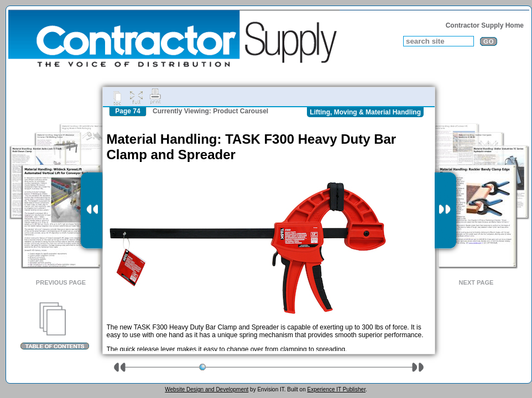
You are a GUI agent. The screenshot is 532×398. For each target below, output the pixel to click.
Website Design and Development (207, 389)
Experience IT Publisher (336, 389)
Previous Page (61, 282)
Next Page (476, 282)
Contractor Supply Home (485, 25)
